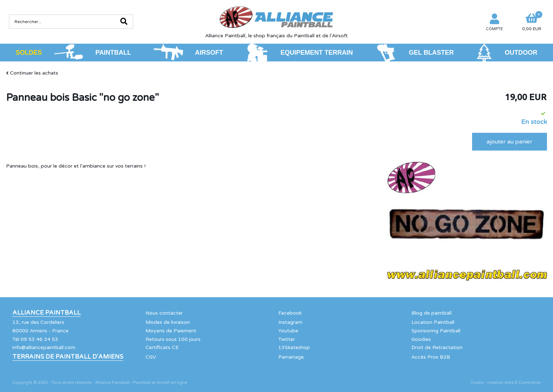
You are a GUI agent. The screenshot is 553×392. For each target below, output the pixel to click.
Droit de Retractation (437, 347)
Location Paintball (433, 322)
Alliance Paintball (46, 313)
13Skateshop (294, 347)
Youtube (288, 331)
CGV (151, 357)
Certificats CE (162, 347)
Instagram (290, 322)
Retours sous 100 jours (173, 339)
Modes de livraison (168, 322)
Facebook (290, 313)
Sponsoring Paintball (436, 331)
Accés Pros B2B (431, 357)
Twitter (287, 339)
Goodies (421, 339)
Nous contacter (164, 313)
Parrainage (291, 357)
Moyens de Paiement (171, 331)
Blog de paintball (431, 313)
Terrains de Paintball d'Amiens (68, 357)
